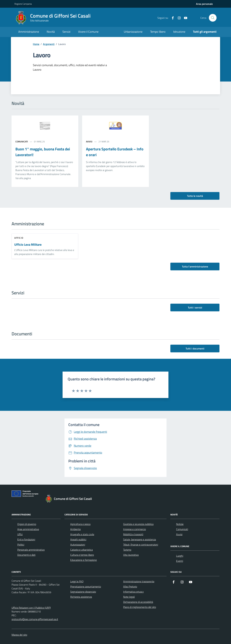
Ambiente (75, 529)
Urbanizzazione (133, 32)
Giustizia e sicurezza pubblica (138, 524)
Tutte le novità (195, 196)
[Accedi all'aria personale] (204, 4)
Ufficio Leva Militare (28, 245)
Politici (21, 545)
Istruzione (179, 32)
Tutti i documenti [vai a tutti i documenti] (195, 349)
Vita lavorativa (131, 555)
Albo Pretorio (130, 587)
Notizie (180, 524)
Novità (51, 32)
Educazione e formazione (83, 560)
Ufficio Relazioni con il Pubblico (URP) (31, 608)
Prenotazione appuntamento (86, 587)
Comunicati (182, 529)
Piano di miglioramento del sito (140, 607)
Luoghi (180, 556)
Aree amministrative (28, 529)
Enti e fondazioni (26, 539)
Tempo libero (158, 32)
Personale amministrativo (31, 550)
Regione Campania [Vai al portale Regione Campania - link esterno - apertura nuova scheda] (23, 4)
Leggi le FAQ (77, 581)
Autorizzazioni (78, 545)
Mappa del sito (19, 635)
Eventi (180, 561)
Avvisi (179, 534)
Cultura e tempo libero (82, 555)
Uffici (20, 534)
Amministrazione (29, 32)
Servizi (66, 32)
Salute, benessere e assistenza (140, 539)
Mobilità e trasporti (133, 534)
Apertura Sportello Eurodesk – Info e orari (115, 152)
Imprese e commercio (135, 529)
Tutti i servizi (195, 308)
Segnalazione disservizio (83, 592)
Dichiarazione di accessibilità (138, 602)
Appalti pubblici (78, 539)
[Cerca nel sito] (213, 18)
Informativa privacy (133, 592)
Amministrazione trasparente (139, 581)
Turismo (127, 550)
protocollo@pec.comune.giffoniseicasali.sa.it (35, 619)
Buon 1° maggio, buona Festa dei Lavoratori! (43, 152)
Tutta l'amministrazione (195, 267)
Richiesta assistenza (81, 597)
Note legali (129, 597)
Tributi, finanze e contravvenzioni (141, 545)
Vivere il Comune (88, 32)
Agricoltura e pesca (80, 524)
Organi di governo (27, 524)
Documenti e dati (26, 555)
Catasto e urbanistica (81, 550)
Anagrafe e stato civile (82, 534)
